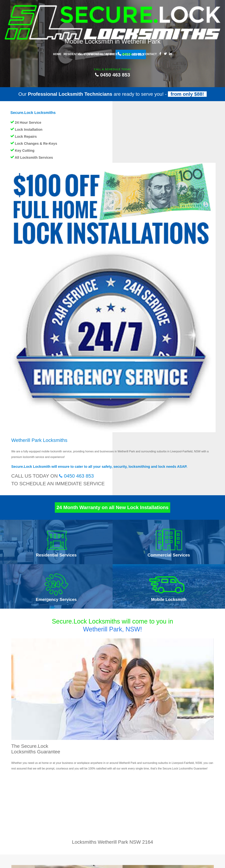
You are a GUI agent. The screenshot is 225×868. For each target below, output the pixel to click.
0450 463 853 (112, 75)
